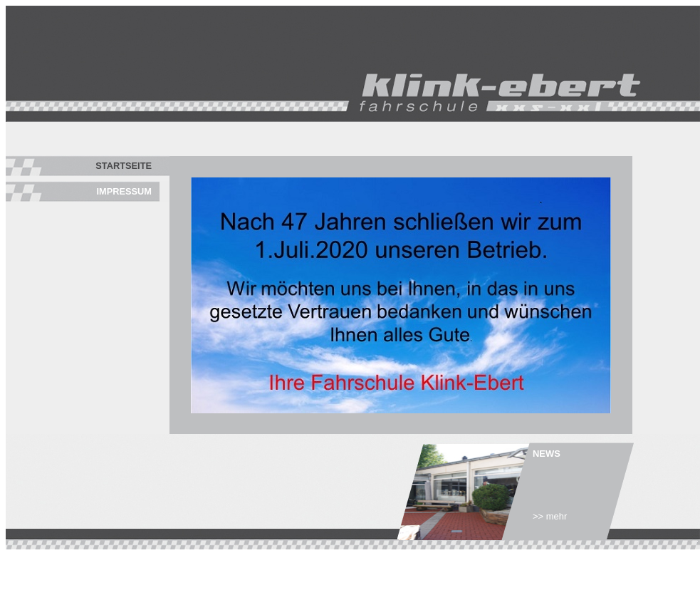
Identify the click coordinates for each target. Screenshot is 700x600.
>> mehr (550, 516)
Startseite (124, 166)
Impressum (125, 191)
